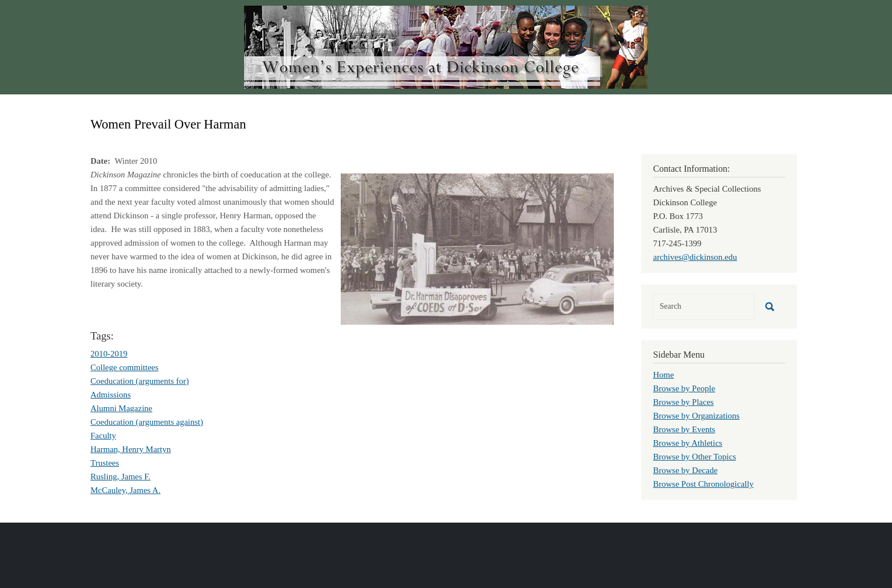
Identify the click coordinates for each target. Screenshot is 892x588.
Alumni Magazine (121, 408)
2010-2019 (109, 354)
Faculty (103, 436)
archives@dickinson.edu (695, 257)
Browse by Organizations (696, 416)
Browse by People (684, 388)
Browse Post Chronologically (703, 484)
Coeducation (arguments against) (147, 422)
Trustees (105, 463)
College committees (125, 367)
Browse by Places (684, 402)
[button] (477, 248)
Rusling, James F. (120, 477)
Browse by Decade (685, 470)
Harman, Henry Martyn (131, 449)
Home (664, 375)
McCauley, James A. (125, 490)
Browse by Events (684, 429)
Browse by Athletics (688, 443)
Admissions (111, 395)
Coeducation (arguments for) (140, 381)
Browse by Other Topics (695, 457)
